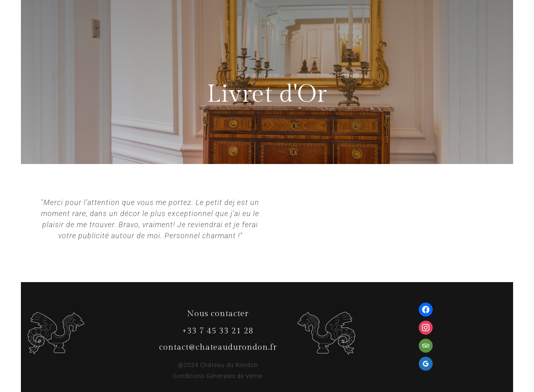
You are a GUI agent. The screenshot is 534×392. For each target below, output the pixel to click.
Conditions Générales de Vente (218, 376)
